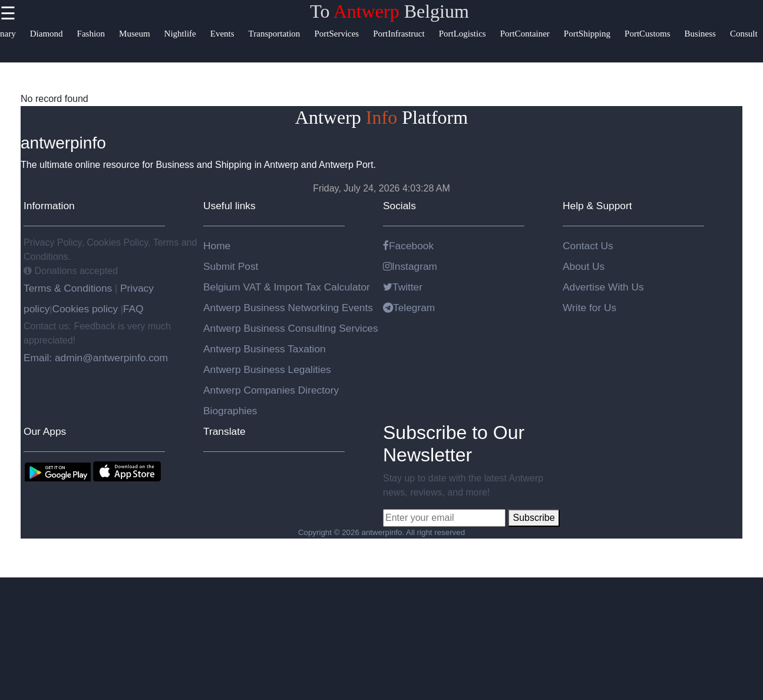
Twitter (403, 287)
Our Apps (45, 431)
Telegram (409, 308)
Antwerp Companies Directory (271, 390)
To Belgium (389, 11)
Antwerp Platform (381, 117)
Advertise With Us (603, 287)
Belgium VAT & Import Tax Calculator (287, 287)
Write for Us (589, 308)
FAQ (133, 309)
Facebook (408, 246)
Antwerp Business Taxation (265, 349)
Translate (224, 431)
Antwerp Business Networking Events (288, 308)
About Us (584, 266)
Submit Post (231, 266)
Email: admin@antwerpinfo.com (96, 358)
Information (49, 206)
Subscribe (534, 518)
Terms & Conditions (69, 288)
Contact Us (588, 246)
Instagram (410, 266)
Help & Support (597, 206)
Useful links (229, 206)
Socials (399, 206)
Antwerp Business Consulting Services (291, 328)
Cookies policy (85, 309)
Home (217, 246)
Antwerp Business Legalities (267, 369)
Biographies (230, 411)
